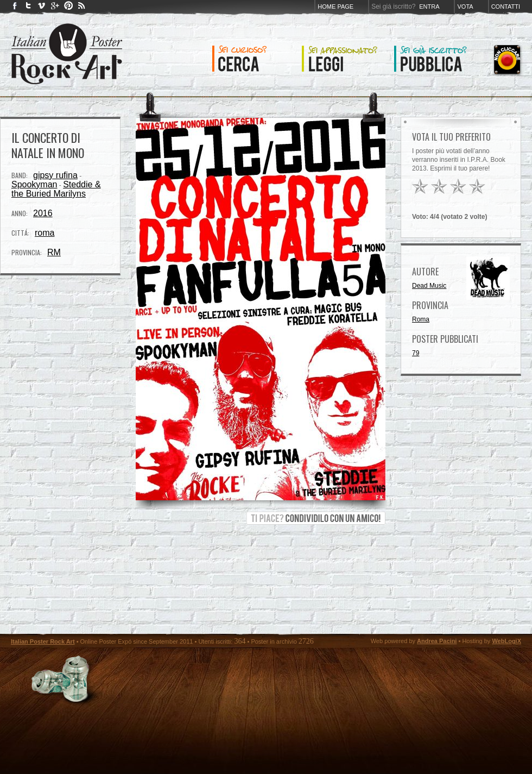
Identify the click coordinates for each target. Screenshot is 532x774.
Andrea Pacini (437, 641)
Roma (421, 319)
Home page (335, 7)
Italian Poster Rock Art (43, 641)
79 (416, 353)
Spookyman (34, 184)
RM (54, 252)
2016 (43, 213)
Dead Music (429, 286)
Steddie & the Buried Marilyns (56, 189)
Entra (429, 7)
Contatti (506, 7)
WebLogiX (506, 641)
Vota (465, 7)
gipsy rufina (55, 175)
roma (45, 233)
